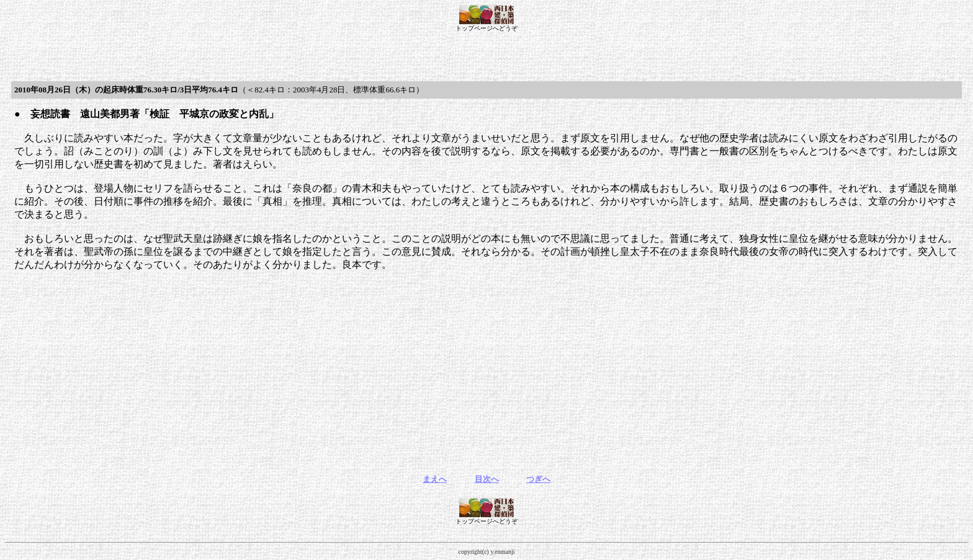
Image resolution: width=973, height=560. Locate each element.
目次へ (487, 479)
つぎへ (538, 479)
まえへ (435, 479)
